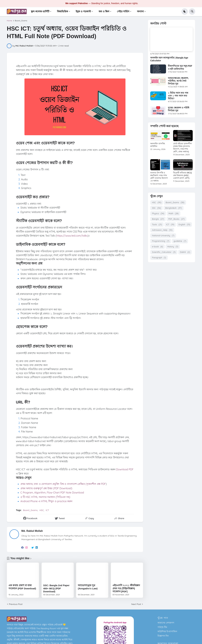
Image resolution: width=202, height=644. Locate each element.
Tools (157, 225)
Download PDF (125, 469)
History (173, 247)
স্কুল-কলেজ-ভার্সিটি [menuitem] (40, 11)
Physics (158, 213)
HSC (42, 510)
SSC (156, 208)
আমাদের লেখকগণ (166, 623)
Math (174, 213)
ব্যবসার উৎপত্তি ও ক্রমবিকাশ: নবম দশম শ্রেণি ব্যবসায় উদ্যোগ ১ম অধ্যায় (159, 177)
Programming (161, 241)
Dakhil (185, 252)
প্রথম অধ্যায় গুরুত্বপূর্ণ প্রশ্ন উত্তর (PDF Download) (46, 488)
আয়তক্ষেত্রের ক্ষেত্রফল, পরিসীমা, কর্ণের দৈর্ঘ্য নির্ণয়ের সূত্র (178, 81)
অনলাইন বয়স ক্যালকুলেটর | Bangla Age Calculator (169, 59)
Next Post (136, 604)
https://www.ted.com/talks (72, 236)
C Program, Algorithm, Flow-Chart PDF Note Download (52, 493)
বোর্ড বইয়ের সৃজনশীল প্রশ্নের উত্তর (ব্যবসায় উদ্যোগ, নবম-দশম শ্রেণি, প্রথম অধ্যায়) (182, 148)
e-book (157, 247)
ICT (47, 510)
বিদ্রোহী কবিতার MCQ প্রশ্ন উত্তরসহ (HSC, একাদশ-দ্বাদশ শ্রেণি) (183, 175)
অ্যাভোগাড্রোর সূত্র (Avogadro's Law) (88, 587)
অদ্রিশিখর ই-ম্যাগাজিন (167, 631)
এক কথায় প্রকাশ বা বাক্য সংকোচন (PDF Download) (22, 587)
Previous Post (16, 604)
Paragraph (159, 258)
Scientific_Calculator (164, 252)
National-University (163, 236)
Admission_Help (162, 230)
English (184, 225)
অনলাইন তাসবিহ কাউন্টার (158, 145)
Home (9, 21)
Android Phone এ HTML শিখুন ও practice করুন (47, 501)
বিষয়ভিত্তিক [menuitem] (62, 11)
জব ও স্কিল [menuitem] (104, 11)
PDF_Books (176, 219)
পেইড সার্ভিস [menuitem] (123, 11)
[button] (185, 12)
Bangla (158, 219)
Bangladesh (174, 208)
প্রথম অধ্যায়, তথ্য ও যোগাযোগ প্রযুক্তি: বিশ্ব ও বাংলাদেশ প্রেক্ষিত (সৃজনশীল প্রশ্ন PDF (63, 484)
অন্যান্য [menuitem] (140, 11)
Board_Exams (21, 21)
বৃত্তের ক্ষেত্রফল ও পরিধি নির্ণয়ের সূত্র (179, 109)
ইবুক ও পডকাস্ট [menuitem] (83, 11)
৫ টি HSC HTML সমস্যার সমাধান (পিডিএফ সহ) (46, 497)
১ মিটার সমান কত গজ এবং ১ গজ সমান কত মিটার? (178, 96)
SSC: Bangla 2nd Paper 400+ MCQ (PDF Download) (56, 588)
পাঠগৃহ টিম (162, 627)
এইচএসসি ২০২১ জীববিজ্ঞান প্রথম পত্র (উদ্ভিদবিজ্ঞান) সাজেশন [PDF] (126, 588)
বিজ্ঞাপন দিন (163, 636)
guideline (180, 241)
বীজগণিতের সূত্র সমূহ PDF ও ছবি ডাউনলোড (180, 67)
